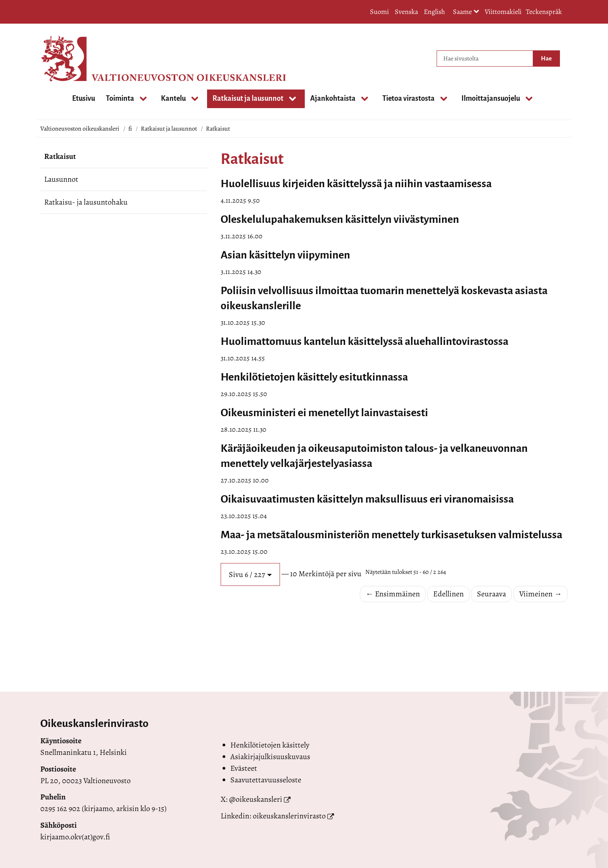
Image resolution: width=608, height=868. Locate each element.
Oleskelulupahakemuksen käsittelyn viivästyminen (340, 219)
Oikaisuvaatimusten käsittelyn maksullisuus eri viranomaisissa (367, 499)
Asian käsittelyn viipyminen (285, 255)
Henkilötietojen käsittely (270, 745)
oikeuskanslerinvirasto (289, 816)
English (434, 12)
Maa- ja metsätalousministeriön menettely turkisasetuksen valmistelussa (391, 535)
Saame (466, 12)
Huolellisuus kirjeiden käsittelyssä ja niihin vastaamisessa (356, 184)
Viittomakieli (503, 12)
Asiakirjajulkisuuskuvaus (270, 757)
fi (130, 129)
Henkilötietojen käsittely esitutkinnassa (314, 377)
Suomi (379, 12)
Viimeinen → (541, 594)
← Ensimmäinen (393, 594)
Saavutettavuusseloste (266, 780)
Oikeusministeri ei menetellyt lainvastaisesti (324, 413)
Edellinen (448, 594)
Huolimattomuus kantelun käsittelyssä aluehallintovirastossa (364, 341)
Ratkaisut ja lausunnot (169, 129)
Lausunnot (61, 179)
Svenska (406, 12)
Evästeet (244, 768)
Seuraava (491, 594)
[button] (250, 574)
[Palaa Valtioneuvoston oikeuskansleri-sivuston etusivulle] (71, 59)
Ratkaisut (60, 156)
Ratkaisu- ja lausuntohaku (86, 202)
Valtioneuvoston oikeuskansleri (80, 129)
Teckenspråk (544, 12)
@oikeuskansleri (256, 799)
